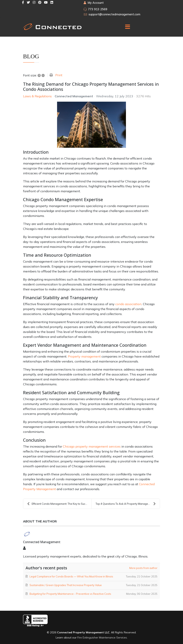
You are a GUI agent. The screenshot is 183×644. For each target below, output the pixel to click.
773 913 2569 (98, 9)
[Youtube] (46, 2)
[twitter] (28, 2)
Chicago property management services (92, 446)
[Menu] (128, 27)
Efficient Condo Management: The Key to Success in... (59, 504)
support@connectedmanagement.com (114, 14)
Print (59, 75)
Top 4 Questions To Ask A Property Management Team (128, 504)
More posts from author (143, 568)
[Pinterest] (40, 2)
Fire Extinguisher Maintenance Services (102, 637)
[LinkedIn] (52, 2)
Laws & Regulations (37, 96)
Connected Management (74, 96)
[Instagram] (34, 2)
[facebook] (23, 2)
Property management (84, 356)
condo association (128, 304)
